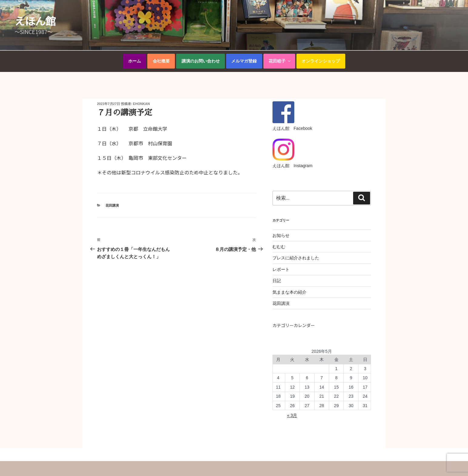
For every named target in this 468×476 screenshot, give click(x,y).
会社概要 (161, 61)
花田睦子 (280, 61)
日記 (277, 281)
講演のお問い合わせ (201, 61)
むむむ (279, 247)
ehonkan (142, 104)
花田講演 (112, 205)
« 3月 (292, 415)
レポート (281, 269)
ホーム (135, 61)
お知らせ (281, 235)
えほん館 (35, 21)
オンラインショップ (321, 61)
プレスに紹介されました (296, 258)
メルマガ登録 (244, 61)
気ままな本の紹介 (289, 292)
